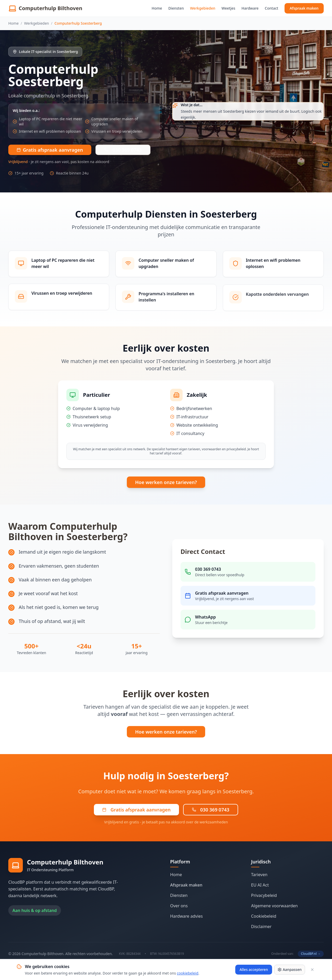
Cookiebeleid (264, 916)
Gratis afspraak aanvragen (136, 810)
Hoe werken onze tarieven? (166, 482)
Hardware (250, 8)
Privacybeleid (264, 895)
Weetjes (228, 8)
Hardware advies (186, 916)
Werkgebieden (203, 8)
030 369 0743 (123, 150)
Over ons (179, 906)
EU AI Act (260, 885)
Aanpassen (290, 969)
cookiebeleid (188, 973)
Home (157, 8)
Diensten (176, 8)
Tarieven (259, 875)
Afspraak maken (304, 8)
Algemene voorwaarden (274, 906)
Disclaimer (261, 927)
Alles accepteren (254, 969)
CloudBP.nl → (311, 954)
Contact (272, 8)
